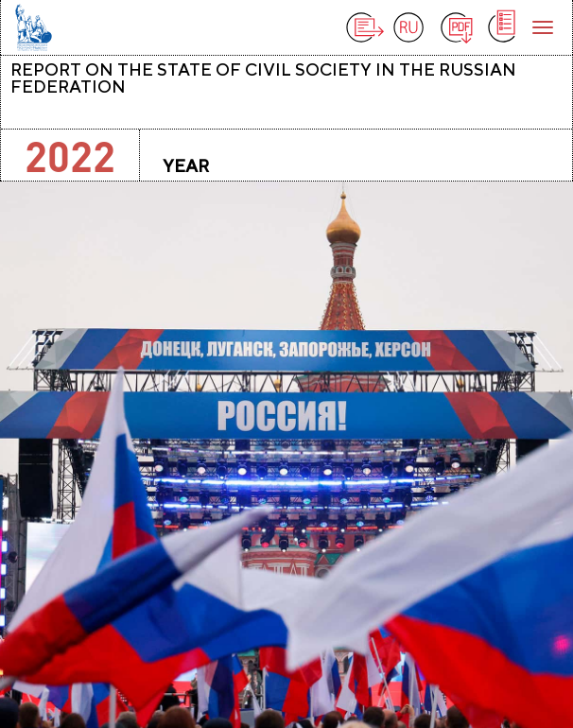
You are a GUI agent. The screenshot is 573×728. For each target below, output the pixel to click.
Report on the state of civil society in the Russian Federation (263, 78)
